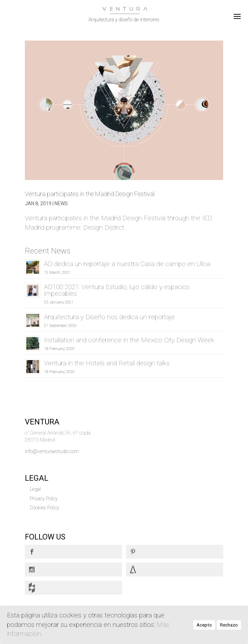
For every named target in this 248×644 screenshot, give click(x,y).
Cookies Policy (44, 508)
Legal (35, 489)
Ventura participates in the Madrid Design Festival (90, 194)
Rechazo (229, 625)
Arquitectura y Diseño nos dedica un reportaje (109, 317)
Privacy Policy (44, 499)
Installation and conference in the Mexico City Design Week (129, 340)
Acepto (204, 625)
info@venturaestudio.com (52, 451)
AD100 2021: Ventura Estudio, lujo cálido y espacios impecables (117, 290)
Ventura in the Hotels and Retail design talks (107, 363)
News (61, 203)
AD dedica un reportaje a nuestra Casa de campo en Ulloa (127, 264)
